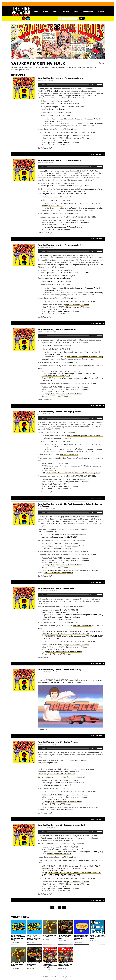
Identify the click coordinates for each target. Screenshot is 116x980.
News (36, 11)
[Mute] (95, 85)
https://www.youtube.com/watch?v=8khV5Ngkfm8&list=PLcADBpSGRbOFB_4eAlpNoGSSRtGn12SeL (62, 192)
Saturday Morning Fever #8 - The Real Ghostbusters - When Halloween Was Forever (70, 505)
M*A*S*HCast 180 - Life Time (50, 936)
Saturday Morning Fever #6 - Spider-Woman (58, 742)
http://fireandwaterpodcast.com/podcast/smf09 (85, 436)
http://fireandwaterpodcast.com (77, 136)
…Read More (42, 730)
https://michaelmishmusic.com (69, 617)
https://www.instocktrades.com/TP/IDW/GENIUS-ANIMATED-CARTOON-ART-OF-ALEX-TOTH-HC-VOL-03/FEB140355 (72, 633)
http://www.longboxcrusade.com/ (57, 278)
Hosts (55, 11)
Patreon (66, 11)
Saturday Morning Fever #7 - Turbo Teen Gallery (60, 669)
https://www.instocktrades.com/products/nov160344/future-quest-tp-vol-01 (72, 473)
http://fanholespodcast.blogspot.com (84, 769)
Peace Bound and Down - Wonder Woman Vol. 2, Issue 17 (81, 937)
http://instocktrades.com (82, 366)
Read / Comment (97, 154)
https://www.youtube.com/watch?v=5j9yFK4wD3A (58, 537)
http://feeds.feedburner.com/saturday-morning (85, 123)
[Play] (40, 85)
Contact (101, 11)
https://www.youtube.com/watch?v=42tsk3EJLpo (63, 103)
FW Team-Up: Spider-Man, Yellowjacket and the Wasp (50, 965)
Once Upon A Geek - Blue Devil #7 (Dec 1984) (97, 937)
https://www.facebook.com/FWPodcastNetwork (64, 143)
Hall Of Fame (88, 11)
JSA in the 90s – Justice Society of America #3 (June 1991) (18, 937)
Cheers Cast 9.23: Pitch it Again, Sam (65, 937)
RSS (101, 63)
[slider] (68, 85)
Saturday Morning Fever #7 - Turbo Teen (56, 588)
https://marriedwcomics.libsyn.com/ (54, 109)
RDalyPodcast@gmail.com (47, 531)
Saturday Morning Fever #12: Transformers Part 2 (60, 160)
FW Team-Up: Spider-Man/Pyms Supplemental (65, 964)
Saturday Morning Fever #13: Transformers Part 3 (60, 78)
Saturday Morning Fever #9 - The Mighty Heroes (59, 412)
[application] (71, 85)
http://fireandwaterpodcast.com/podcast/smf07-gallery (82, 615)
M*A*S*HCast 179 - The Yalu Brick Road (18, 964)
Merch (76, 11)
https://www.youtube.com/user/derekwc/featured (56, 774)
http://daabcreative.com (69, 129)
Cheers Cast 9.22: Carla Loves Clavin (33, 964)
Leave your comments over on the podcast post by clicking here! (70, 681)
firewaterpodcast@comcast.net (59, 112)
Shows (46, 11)
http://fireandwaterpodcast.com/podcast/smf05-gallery (82, 851)
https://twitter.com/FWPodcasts (78, 138)
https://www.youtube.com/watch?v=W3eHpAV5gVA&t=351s (67, 186)
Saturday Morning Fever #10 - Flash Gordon (57, 329)
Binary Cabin (70, 977)
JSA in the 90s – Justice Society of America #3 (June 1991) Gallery (34, 937)
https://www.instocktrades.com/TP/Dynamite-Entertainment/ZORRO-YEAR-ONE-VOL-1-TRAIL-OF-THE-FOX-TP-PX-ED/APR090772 (71, 874)
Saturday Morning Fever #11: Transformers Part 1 (60, 245)
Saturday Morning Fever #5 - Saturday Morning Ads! (61, 825)
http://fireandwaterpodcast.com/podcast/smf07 (66, 612)
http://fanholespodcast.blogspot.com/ (84, 189)
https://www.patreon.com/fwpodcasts (59, 573)
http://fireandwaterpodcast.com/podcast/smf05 (66, 546)
